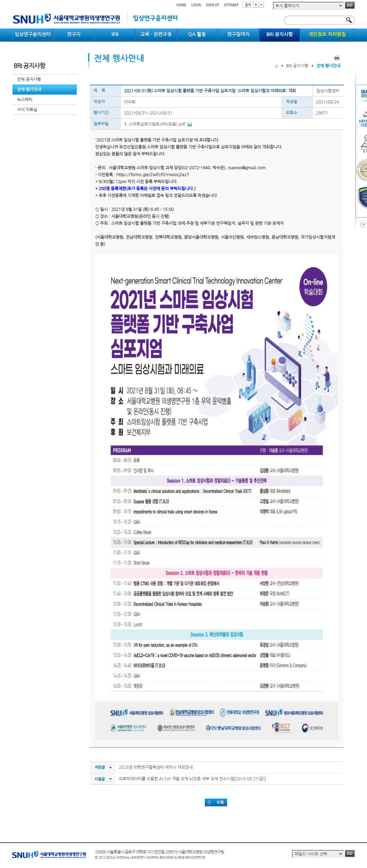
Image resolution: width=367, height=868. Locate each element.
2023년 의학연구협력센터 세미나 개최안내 (156, 767)
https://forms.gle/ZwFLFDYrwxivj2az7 (153, 175)
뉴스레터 (25, 100)
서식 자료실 (27, 110)
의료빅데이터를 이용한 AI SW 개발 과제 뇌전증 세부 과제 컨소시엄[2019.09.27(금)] (192, 779)
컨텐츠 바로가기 (12, 0)
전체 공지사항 (29, 79)
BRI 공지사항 (297, 66)
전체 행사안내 (29, 90)
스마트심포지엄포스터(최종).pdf (157, 124)
